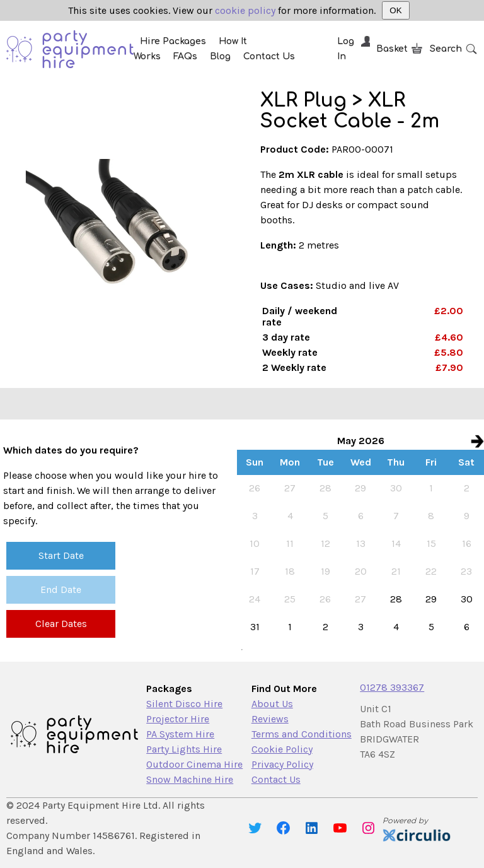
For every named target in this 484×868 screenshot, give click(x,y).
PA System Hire (180, 734)
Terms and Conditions (302, 734)
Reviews (270, 719)
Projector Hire (178, 719)
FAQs (185, 56)
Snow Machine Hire (190, 779)
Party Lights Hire (184, 749)
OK (395, 10)
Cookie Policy (282, 749)
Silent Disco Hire (184, 704)
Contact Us (269, 56)
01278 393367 (392, 687)
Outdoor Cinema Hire (194, 764)
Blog (220, 56)
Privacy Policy (282, 764)
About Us (272, 704)
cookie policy (245, 10)
